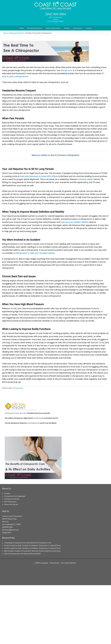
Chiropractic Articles (16, 33)
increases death (85, 179)
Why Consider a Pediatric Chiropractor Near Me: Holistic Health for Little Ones (32, 551)
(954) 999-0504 (55, 14)
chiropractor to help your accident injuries (35, 253)
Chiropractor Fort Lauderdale (15, 496)
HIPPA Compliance (42, 563)
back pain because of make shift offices (39, 176)
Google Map (6, 532)
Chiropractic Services (12, 499)
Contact (7, 493)
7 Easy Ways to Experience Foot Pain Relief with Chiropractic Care (28, 543)
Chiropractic (18, 388)
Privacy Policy (54, 563)
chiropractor (67, 70)
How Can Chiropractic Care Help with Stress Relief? (23, 554)
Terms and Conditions (68, 563)
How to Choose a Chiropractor (65, 155)
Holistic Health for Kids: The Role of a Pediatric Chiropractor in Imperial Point (32, 545)
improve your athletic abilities (75, 222)
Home (5, 33)
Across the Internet (11, 504)
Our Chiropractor (10, 502)
